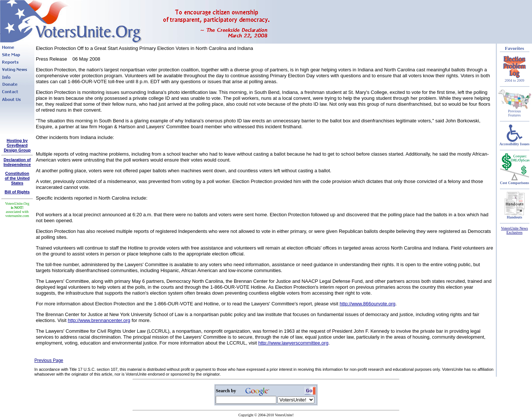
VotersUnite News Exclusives (514, 230)
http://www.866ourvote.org (367, 304)
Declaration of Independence (17, 162)
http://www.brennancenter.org (99, 320)
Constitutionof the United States (17, 178)
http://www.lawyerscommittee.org (293, 343)
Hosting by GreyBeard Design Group (17, 145)
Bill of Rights (17, 192)
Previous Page (49, 360)
